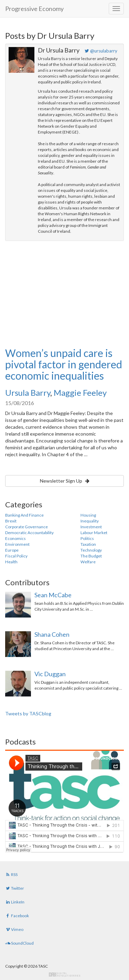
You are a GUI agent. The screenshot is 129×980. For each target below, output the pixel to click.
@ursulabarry (101, 51)
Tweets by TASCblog (28, 713)
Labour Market (94, 533)
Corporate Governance (26, 527)
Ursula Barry (28, 393)
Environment (17, 544)
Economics (15, 538)
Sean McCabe (53, 595)
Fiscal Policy (16, 556)
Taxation (88, 544)
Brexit (11, 521)
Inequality (90, 521)
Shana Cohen (52, 634)
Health (11, 562)
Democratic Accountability (29, 533)
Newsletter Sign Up (65, 481)
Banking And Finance (24, 515)
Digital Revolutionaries (64, 975)
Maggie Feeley (80, 393)
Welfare (88, 562)
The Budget (91, 556)
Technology (91, 550)
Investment (91, 527)
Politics (87, 538)
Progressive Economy (34, 9)
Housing (88, 515)
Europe (12, 550)
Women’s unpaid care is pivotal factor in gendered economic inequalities (64, 364)
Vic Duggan (50, 674)
